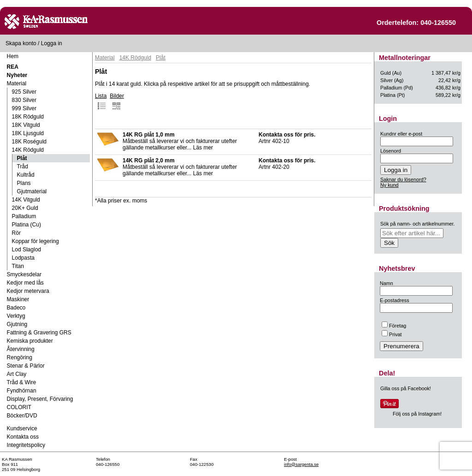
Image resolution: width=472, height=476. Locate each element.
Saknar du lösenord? (403, 179)
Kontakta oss (23, 437)
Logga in (52, 43)
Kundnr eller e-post (401, 134)
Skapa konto (21, 43)
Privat (392, 334)
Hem (13, 56)
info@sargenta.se (301, 464)
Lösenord (391, 151)
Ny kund (389, 185)
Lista (101, 101)
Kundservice (22, 428)
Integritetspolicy (26, 445)
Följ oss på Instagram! (417, 414)
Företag (394, 326)
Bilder (117, 101)
